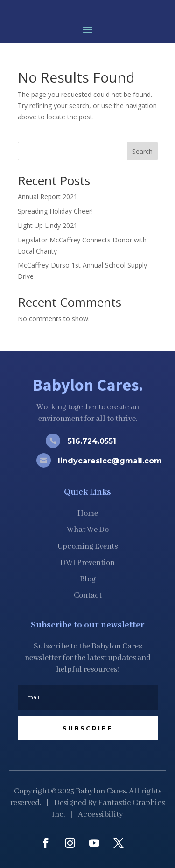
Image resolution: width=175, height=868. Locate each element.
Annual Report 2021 (48, 196)
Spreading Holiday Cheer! (55, 211)
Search (142, 151)
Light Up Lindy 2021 (48, 225)
